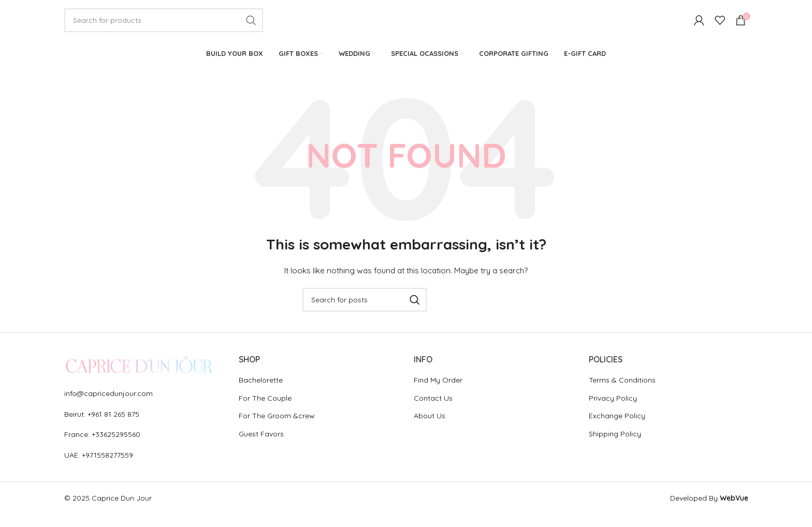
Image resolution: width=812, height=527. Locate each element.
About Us (430, 429)
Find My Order (438, 393)
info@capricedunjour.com (108, 407)
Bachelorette (261, 393)
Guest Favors (261, 447)
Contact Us (433, 411)
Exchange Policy (617, 429)
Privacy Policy (613, 411)
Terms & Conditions (622, 393)
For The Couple (265, 411)
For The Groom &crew (277, 429)
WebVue (734, 511)
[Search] (164, 27)
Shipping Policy (615, 447)
